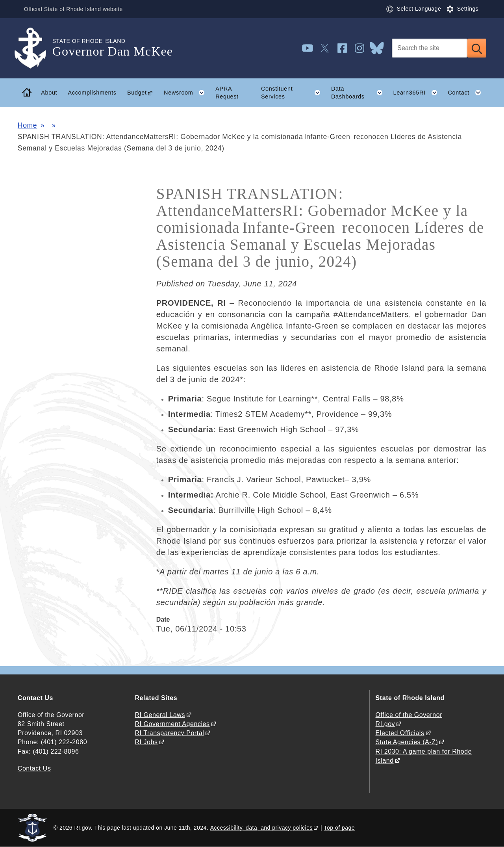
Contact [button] (467, 93)
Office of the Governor (409, 715)
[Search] (430, 48)
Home (27, 125)
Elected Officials (400, 733)
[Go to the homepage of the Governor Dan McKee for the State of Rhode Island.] (35, 48)
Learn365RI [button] (418, 93)
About (49, 93)
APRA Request (227, 93)
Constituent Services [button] (294, 93)
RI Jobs (146, 742)
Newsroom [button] (187, 93)
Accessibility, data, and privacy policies (261, 828)
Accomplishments (92, 93)
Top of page (340, 828)
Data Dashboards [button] (359, 93)
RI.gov (385, 724)
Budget (137, 93)
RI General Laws (160, 715)
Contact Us (34, 768)
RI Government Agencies (172, 724)
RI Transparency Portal (169, 733)
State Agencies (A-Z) (407, 742)
